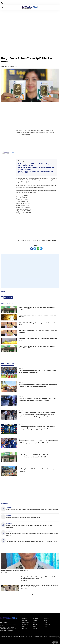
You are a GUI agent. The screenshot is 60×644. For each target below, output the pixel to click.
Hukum (35, 625)
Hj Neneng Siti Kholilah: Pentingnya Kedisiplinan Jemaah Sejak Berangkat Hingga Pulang (32, 534)
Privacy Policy (29, 637)
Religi (46, 623)
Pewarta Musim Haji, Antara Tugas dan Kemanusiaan (37, 594)
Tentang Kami (4, 637)
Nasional (25, 621)
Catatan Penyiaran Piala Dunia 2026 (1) (14, 571)
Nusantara (25, 625)
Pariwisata (47, 625)
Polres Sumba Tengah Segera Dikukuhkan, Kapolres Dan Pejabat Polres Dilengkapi (29, 526)
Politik (24, 627)
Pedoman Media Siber (19, 637)
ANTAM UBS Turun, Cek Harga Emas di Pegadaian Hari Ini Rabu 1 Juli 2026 (38, 339)
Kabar (46, 621)
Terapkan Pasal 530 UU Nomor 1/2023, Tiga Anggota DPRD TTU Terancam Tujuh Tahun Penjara (32, 542)
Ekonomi (25, 629)
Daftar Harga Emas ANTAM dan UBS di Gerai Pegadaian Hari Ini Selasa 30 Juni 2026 (37, 347)
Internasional (26, 623)
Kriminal (46, 619)
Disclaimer (37, 637)
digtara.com (55, 637)
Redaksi (10, 637)
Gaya (35, 623)
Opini (46, 627)
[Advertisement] (30, 20)
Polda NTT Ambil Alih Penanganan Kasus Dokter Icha (23, 518)
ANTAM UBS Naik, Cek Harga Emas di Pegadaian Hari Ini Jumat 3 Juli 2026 (35, 172)
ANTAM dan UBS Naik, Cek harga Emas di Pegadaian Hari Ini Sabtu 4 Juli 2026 (36, 168)
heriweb (58, 638)
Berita (35, 627)
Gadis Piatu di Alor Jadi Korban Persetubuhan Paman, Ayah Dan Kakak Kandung (32, 510)
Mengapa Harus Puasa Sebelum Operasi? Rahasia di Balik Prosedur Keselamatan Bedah (38, 578)
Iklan (41, 637)
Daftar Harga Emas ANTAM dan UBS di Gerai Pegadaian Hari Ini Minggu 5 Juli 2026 (36, 165)
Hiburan (35, 621)
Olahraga (36, 619)
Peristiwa (25, 619)
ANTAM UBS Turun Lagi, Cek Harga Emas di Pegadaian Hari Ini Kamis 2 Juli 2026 (38, 332)
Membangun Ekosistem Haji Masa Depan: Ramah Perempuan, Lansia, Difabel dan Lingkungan (40, 586)
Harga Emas (8, 297)
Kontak (45, 637)
